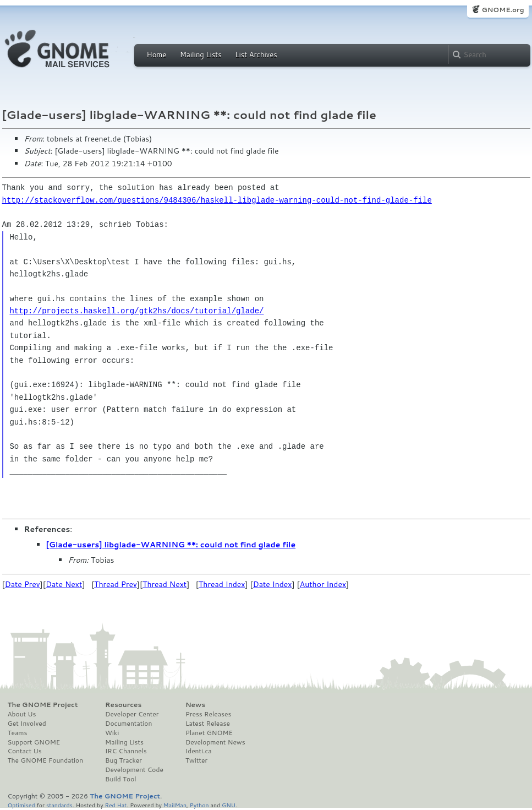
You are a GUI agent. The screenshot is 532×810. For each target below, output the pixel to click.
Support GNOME (34, 742)
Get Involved (27, 724)
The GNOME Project (43, 705)
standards (59, 805)
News (195, 705)
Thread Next (164, 584)
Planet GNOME (209, 733)
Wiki (112, 733)
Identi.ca (199, 751)
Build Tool (120, 779)
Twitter (196, 760)
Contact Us (25, 751)
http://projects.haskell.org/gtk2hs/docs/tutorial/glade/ (136, 311)
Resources (123, 705)
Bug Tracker (124, 760)
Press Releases (208, 714)
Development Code (134, 770)
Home (157, 55)
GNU (229, 805)
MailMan (175, 805)
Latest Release (208, 724)
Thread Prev (116, 584)
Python (199, 805)
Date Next (64, 584)
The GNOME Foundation (46, 760)
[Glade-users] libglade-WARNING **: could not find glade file (171, 545)
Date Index (273, 584)
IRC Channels (126, 751)
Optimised (21, 805)
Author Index (323, 584)
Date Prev (23, 584)
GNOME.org (503, 10)
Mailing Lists (201, 55)
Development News (215, 742)
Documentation (128, 724)
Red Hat (116, 805)
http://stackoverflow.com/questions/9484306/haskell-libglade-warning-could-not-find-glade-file (217, 200)
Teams (18, 733)
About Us (22, 714)
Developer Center (132, 714)
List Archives (256, 55)
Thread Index (222, 584)
